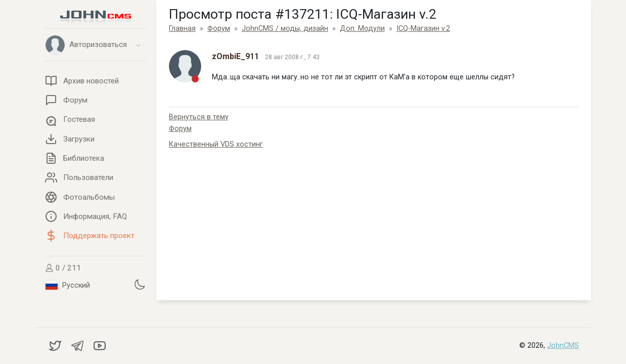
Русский (68, 285)
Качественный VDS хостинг (216, 144)
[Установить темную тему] (140, 284)
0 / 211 (63, 268)
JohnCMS (563, 346)
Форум (180, 129)
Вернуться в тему (199, 117)
